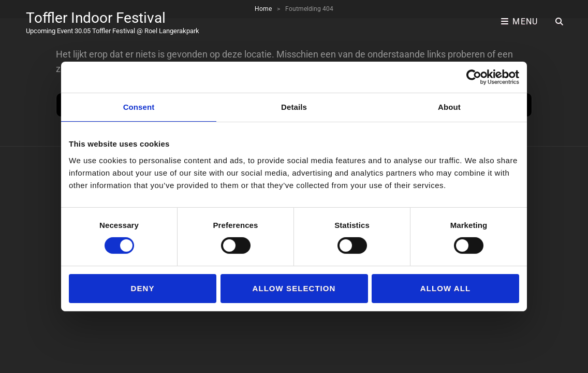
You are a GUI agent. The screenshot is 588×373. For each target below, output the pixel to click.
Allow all (445, 288)
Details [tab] (294, 107)
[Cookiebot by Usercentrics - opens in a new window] (474, 77)
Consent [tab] (139, 107)
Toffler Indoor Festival (96, 18)
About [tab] (449, 107)
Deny (143, 288)
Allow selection (294, 288)
